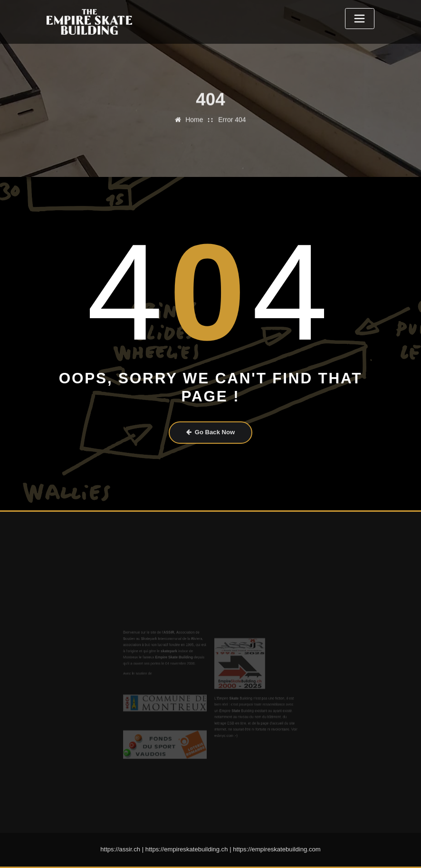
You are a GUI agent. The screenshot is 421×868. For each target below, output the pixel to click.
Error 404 (232, 110)
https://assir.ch (120, 849)
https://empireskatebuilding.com (277, 849)
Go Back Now (211, 432)
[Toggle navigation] (360, 19)
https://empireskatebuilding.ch (187, 849)
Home (194, 110)
